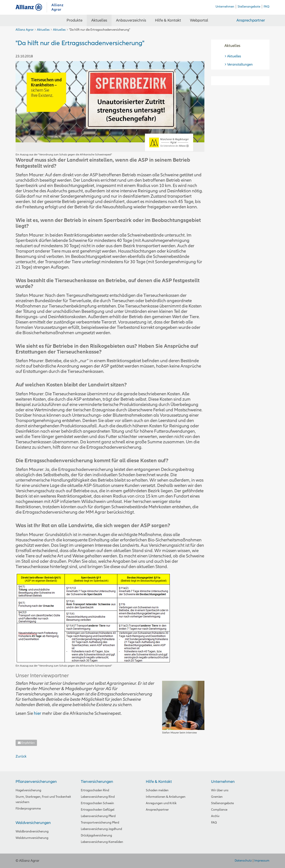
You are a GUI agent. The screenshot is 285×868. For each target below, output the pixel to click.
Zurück (21, 756)
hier (38, 713)
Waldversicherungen (33, 823)
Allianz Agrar (31, 7)
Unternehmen (223, 782)
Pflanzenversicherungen (36, 782)
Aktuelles (43, 30)
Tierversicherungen (97, 782)
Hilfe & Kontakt (159, 782)
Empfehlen (26, 743)
